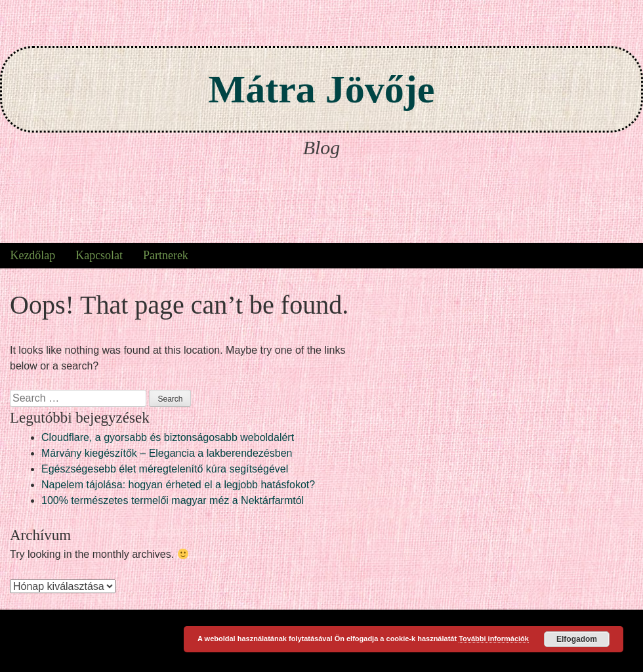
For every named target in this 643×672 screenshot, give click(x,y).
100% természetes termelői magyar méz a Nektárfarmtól (173, 500)
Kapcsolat (99, 255)
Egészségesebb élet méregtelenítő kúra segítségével (165, 469)
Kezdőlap (32, 255)
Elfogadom (577, 639)
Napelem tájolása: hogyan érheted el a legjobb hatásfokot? (178, 485)
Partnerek (166, 255)
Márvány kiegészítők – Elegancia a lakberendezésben (167, 453)
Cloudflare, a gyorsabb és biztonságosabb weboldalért (168, 437)
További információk (494, 639)
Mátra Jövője (322, 89)
